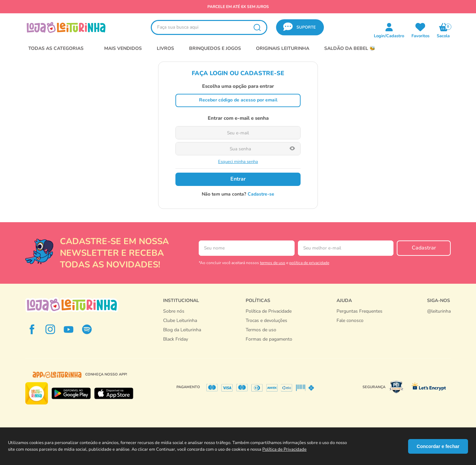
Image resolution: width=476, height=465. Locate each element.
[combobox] (209, 27)
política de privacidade (309, 263)
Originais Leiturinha (283, 48)
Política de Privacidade (284, 449)
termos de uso (273, 263)
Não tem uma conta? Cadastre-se (238, 194)
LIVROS (165, 48)
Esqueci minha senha (238, 162)
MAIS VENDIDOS (123, 48)
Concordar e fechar (438, 446)
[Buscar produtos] (257, 27)
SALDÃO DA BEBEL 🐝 (350, 48)
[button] (300, 27)
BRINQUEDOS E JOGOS (215, 48)
